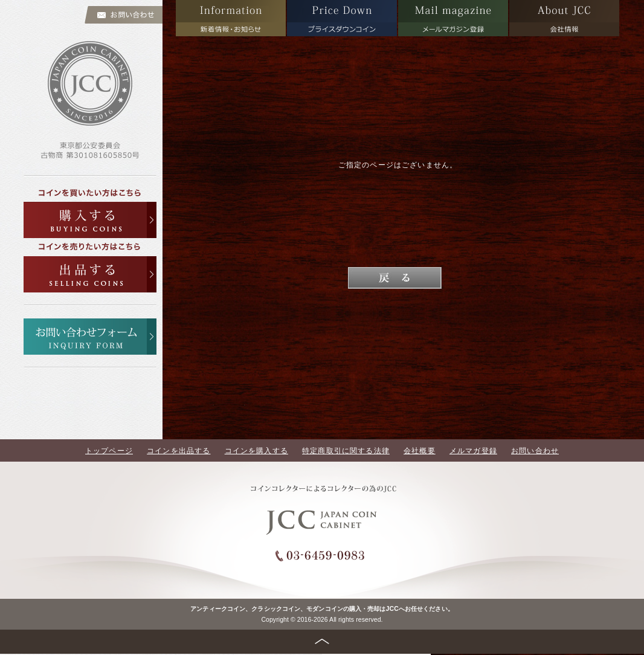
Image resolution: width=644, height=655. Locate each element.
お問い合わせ (535, 450)
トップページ (109, 450)
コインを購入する (256, 450)
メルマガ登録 (473, 450)
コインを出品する (179, 450)
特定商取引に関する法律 (346, 450)
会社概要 (420, 450)
